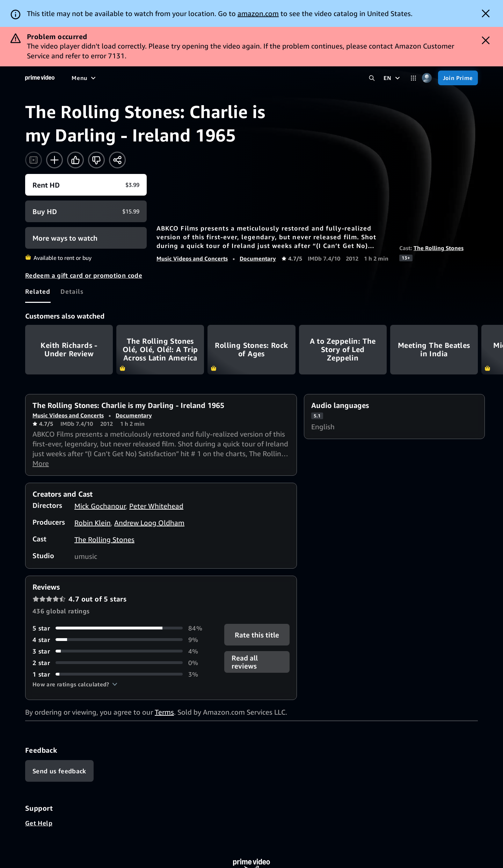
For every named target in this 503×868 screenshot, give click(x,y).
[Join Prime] (458, 78)
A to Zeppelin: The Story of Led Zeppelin (343, 349)
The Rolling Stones (439, 248)
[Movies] (103, 78)
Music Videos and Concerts (192, 258)
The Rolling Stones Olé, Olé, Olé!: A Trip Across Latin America (160, 349)
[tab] (38, 291)
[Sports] (169, 78)
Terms (164, 712)
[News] (196, 78)
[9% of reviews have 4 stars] (120, 640)
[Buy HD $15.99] (86, 211)
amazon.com (258, 13)
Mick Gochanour (100, 506)
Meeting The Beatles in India (434, 349)
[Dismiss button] (486, 13)
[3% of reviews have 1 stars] (120, 674)
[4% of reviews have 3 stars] (120, 651)
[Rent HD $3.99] (86, 185)
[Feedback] (59, 771)
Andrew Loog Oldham (149, 523)
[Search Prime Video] (372, 78)
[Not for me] (96, 160)
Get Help (39, 823)
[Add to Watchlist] (54, 160)
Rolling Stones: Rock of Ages (251, 349)
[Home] (40, 78)
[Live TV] (223, 78)
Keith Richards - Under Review (69, 349)
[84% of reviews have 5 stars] (120, 628)
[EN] (392, 78)
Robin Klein (93, 523)
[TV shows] (136, 78)
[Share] (117, 160)
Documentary (258, 258)
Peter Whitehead (156, 506)
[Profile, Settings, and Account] (427, 78)
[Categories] (413, 78)
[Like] (75, 160)
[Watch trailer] (34, 160)
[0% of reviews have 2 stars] (120, 663)
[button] (75, 684)
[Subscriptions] (268, 78)
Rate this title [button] (257, 634)
